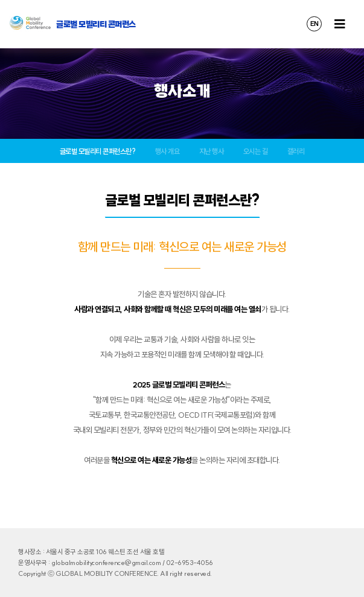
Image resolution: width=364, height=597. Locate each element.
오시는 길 (256, 151)
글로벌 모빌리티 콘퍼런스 (96, 24)
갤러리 (296, 151)
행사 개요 (168, 151)
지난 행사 (212, 151)
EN (315, 24)
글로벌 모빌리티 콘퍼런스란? (98, 151)
